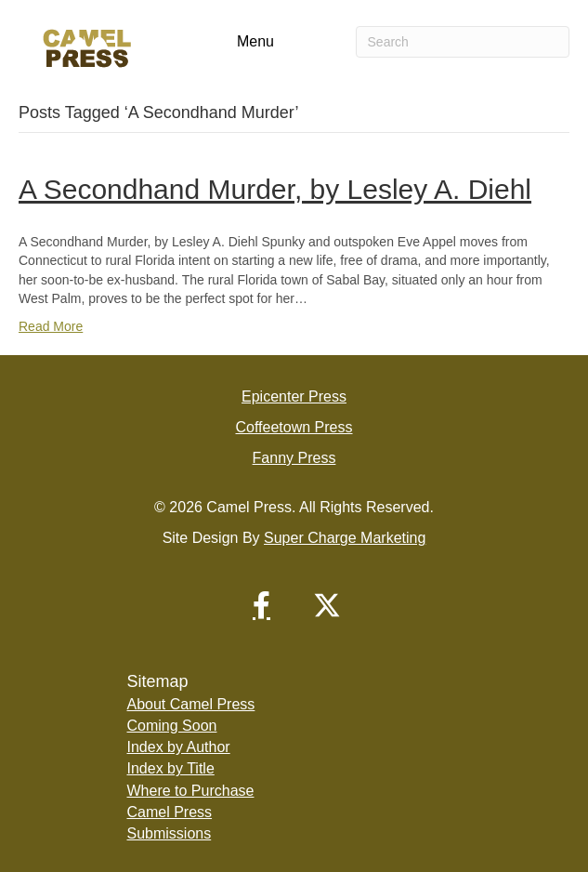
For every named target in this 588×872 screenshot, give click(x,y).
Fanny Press (294, 458)
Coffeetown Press (294, 427)
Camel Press (170, 812)
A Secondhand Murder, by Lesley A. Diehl (275, 189)
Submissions (170, 833)
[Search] (463, 42)
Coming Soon (172, 726)
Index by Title (171, 768)
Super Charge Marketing (345, 538)
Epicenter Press (294, 396)
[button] (262, 605)
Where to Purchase (191, 791)
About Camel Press (191, 704)
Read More (51, 326)
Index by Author (179, 747)
